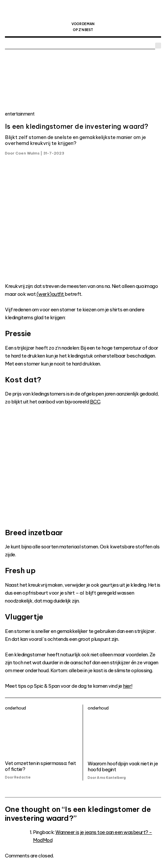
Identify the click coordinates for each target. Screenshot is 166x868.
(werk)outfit (51, 294)
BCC (95, 402)
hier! (128, 686)
